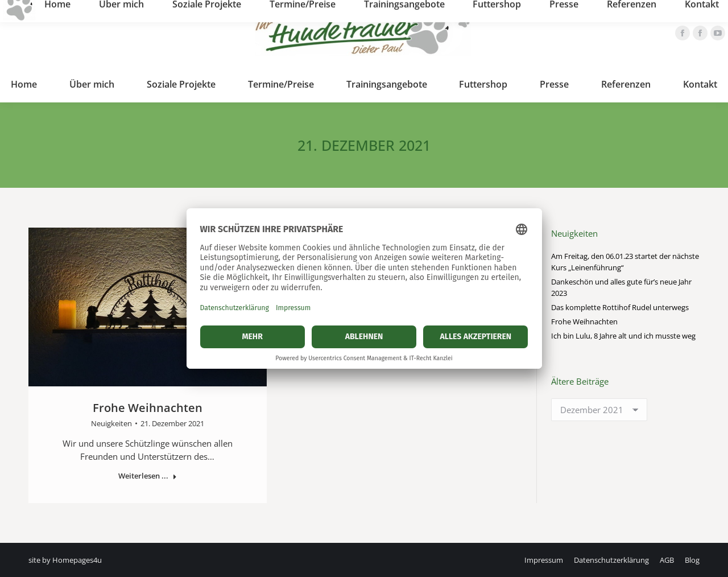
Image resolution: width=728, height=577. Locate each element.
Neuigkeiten (111, 423)
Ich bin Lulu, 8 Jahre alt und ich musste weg (623, 336)
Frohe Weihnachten (148, 408)
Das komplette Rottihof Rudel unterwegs (620, 307)
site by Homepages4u (65, 560)
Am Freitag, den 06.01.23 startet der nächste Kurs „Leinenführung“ (625, 262)
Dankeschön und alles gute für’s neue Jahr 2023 (621, 287)
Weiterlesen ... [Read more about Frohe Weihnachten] (148, 476)
